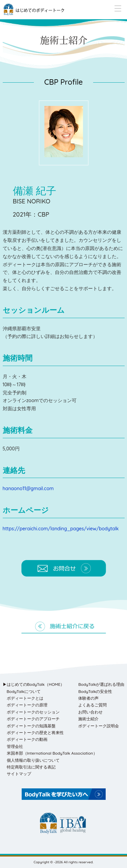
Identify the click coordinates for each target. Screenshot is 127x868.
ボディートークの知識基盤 (31, 726)
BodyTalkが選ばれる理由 (101, 684)
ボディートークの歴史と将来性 (35, 733)
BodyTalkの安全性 (95, 691)
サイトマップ (19, 774)
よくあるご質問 (92, 705)
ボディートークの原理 (27, 705)
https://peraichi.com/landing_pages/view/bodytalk (61, 529)
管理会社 (15, 746)
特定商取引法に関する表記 (31, 767)
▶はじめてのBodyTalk (34, 684)
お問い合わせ (90, 712)
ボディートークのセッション (33, 712)
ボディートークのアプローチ (33, 719)
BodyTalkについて (24, 691)
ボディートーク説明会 (99, 726)
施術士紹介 (88, 719)
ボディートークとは (25, 698)
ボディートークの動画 (27, 739)
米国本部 (52, 753)
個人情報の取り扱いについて (33, 760)
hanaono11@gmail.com (28, 488)
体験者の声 (88, 698)
